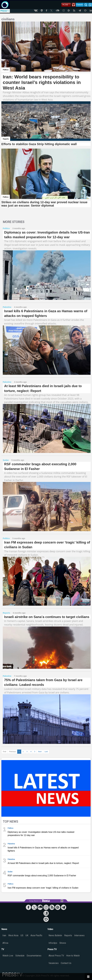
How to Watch (73, 956)
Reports (68, 935)
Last (46, 752)
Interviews (79, 935)
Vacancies (54, 963)
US (22, 935)
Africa (5, 943)
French (80, 5)
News (4, 929)
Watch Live (8, 956)
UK (27, 935)
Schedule (20, 956)
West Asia (13, 935)
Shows (63, 943)
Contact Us (66, 963)
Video (50, 929)
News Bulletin (55, 935)
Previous (12, 752)
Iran (4, 935)
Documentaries (34, 956)
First (5, 752)
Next (40, 752)
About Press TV (56, 956)
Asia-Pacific (36, 935)
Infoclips (53, 943)
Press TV (52, 949)
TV (3, 949)
